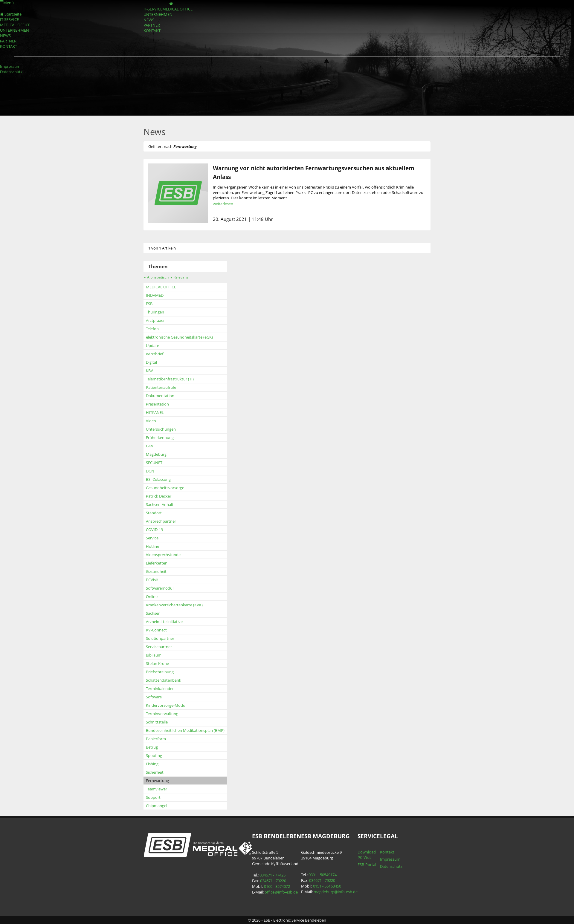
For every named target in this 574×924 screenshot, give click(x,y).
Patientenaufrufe (161, 387)
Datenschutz (11, 72)
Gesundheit (156, 571)
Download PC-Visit (367, 855)
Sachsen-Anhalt (160, 504)
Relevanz (179, 277)
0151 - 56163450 (327, 886)
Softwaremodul (160, 588)
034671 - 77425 (273, 875)
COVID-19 (154, 530)
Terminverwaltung (162, 714)
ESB (149, 304)
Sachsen (153, 613)
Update (152, 345)
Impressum (10, 66)
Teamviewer (157, 789)
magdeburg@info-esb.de (336, 892)
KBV (149, 371)
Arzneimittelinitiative (164, 622)
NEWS (149, 20)
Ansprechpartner (161, 521)
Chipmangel (157, 806)
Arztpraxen (156, 320)
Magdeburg (156, 454)
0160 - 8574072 (277, 886)
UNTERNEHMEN (158, 14)
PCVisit (152, 580)
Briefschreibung (160, 672)
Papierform (156, 739)
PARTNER (152, 25)
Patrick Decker (159, 496)
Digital (151, 362)
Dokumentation (160, 396)
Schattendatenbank (164, 680)
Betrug (152, 747)
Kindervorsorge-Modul (166, 705)
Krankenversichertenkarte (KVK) (174, 605)
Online (152, 596)
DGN (150, 471)
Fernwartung (157, 781)
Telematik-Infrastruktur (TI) (170, 379)
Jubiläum (154, 655)
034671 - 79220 (273, 881)
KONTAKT (152, 30)
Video (151, 421)
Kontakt (387, 852)
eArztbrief (155, 354)
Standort (154, 513)
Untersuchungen (161, 429)
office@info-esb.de (281, 892)
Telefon (152, 329)
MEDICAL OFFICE (177, 9)
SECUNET (154, 463)
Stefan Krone (157, 663)
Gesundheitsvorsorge (165, 488)
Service (152, 538)
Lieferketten (157, 563)
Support (153, 797)
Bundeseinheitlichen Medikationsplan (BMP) (185, 730)
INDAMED (155, 295)
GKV (150, 446)
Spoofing (154, 755)
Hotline (152, 546)
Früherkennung (160, 437)
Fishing (152, 764)
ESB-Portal (367, 865)
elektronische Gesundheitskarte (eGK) (179, 337)
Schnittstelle (157, 722)
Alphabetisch (156, 277)
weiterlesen (223, 204)
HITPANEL (155, 412)
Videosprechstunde (163, 555)
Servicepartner (159, 647)
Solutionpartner (160, 638)
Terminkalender (160, 689)
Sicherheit (155, 772)
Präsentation (157, 404)
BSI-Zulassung (158, 479)
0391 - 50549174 (323, 875)
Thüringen (155, 312)
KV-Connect (156, 630)
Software (154, 697)
